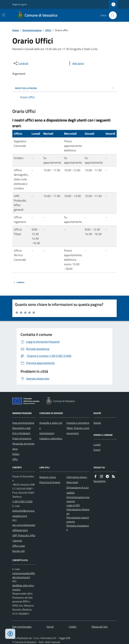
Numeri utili (18, 551)
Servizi (50, 627)
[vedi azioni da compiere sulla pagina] (76, 63)
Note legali (72, 482)
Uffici (48, 30)
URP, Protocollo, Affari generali (24, 538)
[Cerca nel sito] (111, 15)
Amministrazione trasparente (78, 499)
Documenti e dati (21, 428)
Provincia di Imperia (50, 482)
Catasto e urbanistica (51, 438)
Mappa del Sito (100, 627)
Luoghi (97, 445)
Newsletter (100, 481)
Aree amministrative (23, 423)
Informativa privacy (77, 477)
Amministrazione (32, 30)
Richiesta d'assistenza (78, 528)
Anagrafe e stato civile (51, 425)
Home (16, 30)
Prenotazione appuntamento (78, 520)
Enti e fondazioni (21, 433)
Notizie (97, 423)
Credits (73, 627)
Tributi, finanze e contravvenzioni (78, 431)
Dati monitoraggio (22, 627)
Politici (16, 454)
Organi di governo (22, 438)
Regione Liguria (20, 4)
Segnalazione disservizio (78, 511)
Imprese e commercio (78, 423)
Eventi (97, 450)
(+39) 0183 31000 (22, 501)
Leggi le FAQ (73, 505)
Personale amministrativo (23, 446)
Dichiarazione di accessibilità (78, 490)
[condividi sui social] (21, 63)
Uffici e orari (19, 546)
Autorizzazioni (47, 433)
